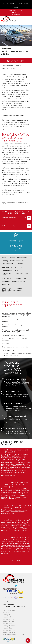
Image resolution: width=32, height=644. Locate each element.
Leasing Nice (7, 628)
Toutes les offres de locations (14, 606)
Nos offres (10, 66)
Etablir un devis (8, 604)
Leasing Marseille (9, 632)
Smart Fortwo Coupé (8, 68)
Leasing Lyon (7, 624)
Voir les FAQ (16, 561)
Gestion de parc (24, 3)
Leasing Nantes (8, 621)
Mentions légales (9, 610)
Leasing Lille (7, 617)
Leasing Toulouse (9, 630)
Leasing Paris (7, 615)
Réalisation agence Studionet (13, 635)
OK (29, 218)
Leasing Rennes (8, 619)
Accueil (4, 66)
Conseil (16, 7)
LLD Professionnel (9, 3)
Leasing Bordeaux (9, 626)
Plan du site (7, 613)
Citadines (17, 66)
